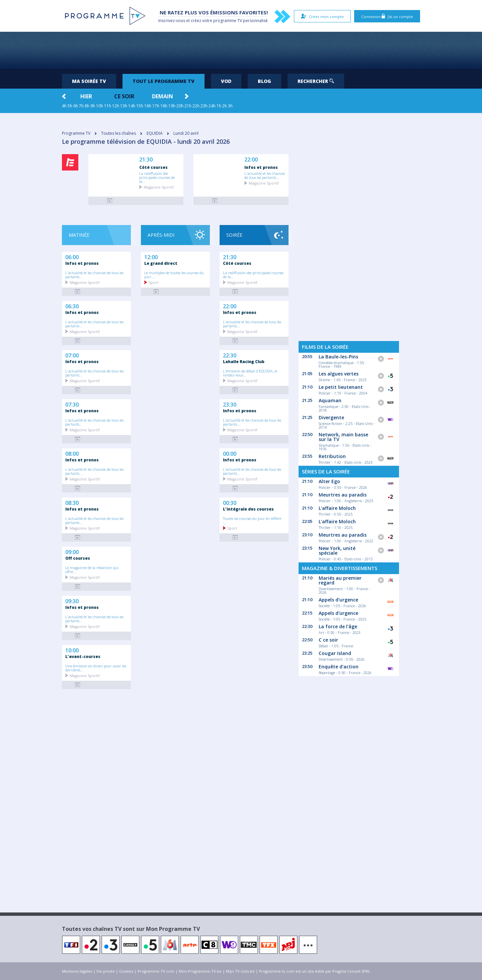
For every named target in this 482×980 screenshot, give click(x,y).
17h (156, 106)
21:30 (146, 160)
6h (76, 106)
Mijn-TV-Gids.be (240, 971)
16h (148, 106)
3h (230, 106)
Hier (86, 96)
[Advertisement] (241, 50)
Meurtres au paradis (343, 495)
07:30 (72, 404)
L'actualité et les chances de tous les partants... (265, 175)
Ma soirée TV (89, 81)
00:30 (230, 502)
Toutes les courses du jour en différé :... (252, 520)
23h (204, 106)
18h (164, 106)
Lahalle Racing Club (244, 361)
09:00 (72, 551)
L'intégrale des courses (248, 509)
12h (116, 106)
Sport (153, 282)
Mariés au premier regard (340, 580)
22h (196, 106)
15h (140, 106)
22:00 (251, 160)
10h (100, 106)
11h (108, 106)
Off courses (78, 558)
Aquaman (330, 400)
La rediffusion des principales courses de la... (157, 177)
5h (70, 106)
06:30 (72, 306)
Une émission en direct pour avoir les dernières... (96, 668)
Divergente (331, 417)
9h (93, 106)
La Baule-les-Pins (338, 357)
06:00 (72, 256)
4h (64, 106)
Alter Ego (329, 481)
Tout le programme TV (164, 81)
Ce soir (124, 96)
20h (180, 106)
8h (87, 106)
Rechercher (316, 81)
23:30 (230, 404)
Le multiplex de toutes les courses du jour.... (174, 275)
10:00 (72, 650)
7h (81, 106)
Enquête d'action (339, 667)
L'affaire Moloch (337, 508)
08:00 (72, 453)
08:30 (72, 502)
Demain (163, 96)
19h (172, 106)
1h (219, 106)
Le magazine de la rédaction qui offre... (92, 569)
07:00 (72, 355)
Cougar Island (335, 653)
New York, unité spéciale (337, 551)
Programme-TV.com (156, 971)
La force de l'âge (338, 626)
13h (124, 106)
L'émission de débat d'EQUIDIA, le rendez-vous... (250, 373)
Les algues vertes (339, 374)
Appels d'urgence (338, 600)
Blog (264, 81)
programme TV (228, 21)
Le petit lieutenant (341, 387)
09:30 (72, 601)
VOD (226, 81)
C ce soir (328, 640)
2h (225, 106)
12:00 (151, 256)
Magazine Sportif (159, 187)
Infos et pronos (261, 167)
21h (188, 106)
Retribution (332, 456)
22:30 (230, 355)
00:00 (230, 453)
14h (132, 106)
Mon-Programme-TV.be (200, 971)
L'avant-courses (83, 656)
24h (212, 106)
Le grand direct (161, 263)
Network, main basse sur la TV (343, 437)
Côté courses (153, 167)
